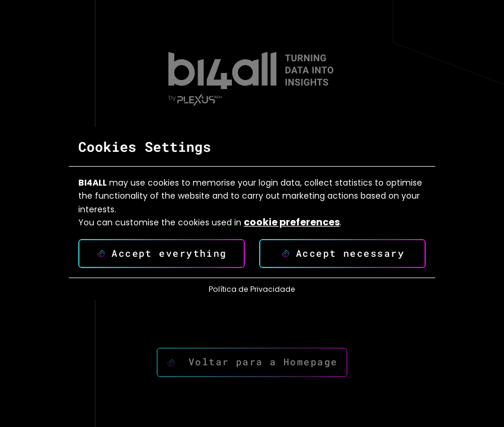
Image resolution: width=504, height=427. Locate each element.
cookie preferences (292, 222)
